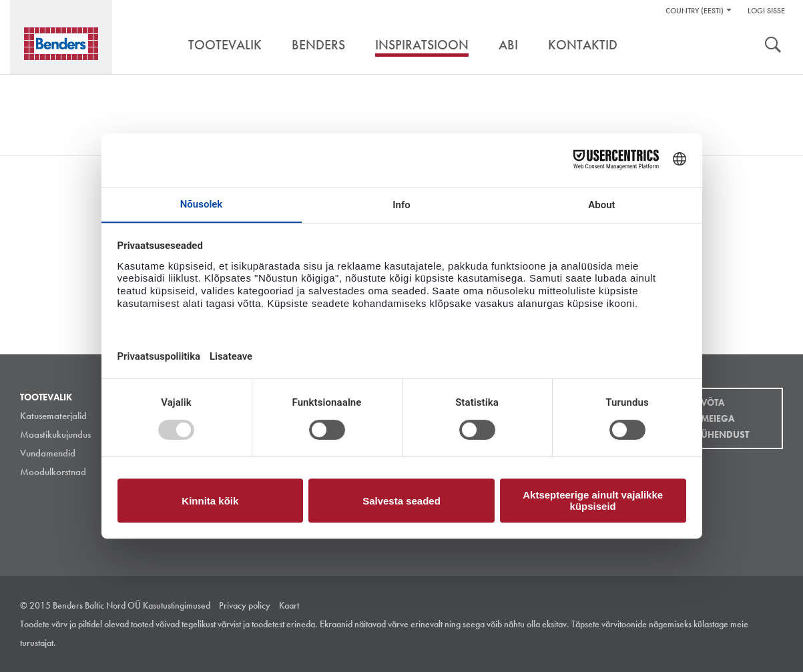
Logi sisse (766, 11)
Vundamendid (48, 453)
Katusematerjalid (53, 416)
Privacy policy (245, 605)
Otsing (773, 46)
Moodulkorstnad (53, 472)
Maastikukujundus (55, 434)
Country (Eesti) (695, 11)
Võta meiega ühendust (725, 418)
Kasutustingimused (177, 605)
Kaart (289, 605)
